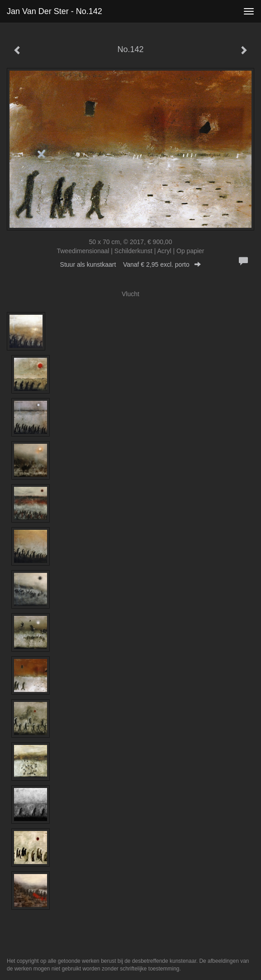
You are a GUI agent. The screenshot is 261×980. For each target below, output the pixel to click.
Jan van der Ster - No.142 (55, 11)
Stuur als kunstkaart (131, 264)
